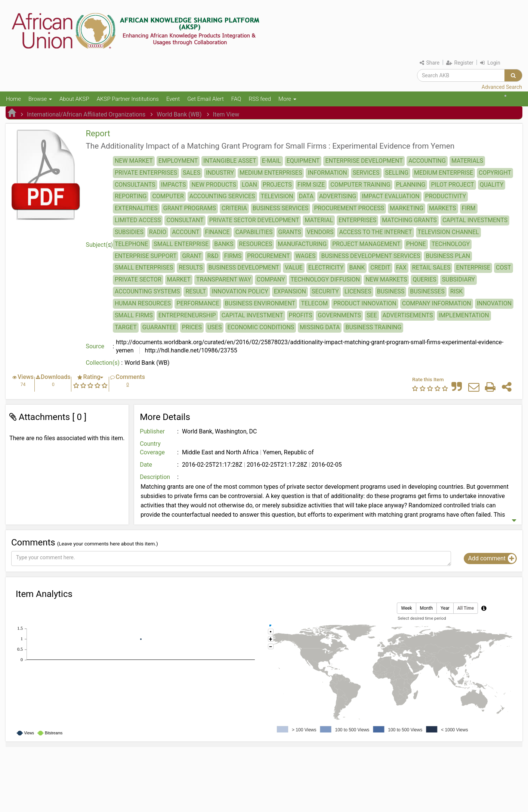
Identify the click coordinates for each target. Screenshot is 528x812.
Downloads (55, 377)
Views (26, 377)
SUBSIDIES (129, 232)
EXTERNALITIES (136, 208)
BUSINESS (391, 291)
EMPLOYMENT (178, 161)
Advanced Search (502, 87)
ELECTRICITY (326, 267)
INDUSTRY (220, 173)
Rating (92, 377)
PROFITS (301, 315)
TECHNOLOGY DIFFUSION (325, 279)
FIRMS (233, 256)
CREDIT (380, 267)
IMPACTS (174, 185)
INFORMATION (327, 173)
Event (173, 99)
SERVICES (366, 173)
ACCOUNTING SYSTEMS (147, 291)
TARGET (126, 327)
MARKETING (407, 208)
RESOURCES (256, 244)
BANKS (224, 244)
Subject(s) (99, 245)
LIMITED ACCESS (138, 220)
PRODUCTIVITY (446, 196)
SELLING (397, 173)
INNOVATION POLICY (240, 291)
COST (503, 267)
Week (406, 608)
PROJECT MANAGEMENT (366, 244)
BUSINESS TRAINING (373, 327)
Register (460, 63)
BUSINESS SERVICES (281, 208)
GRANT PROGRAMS (190, 208)
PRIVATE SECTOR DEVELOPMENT (254, 220)
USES (214, 327)
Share (430, 63)
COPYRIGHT (495, 173)
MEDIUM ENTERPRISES (271, 173)
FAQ (236, 99)
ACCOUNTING (427, 161)
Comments (130, 377)
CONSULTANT (185, 220)
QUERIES (424, 279)
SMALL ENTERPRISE (181, 244)
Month (426, 608)
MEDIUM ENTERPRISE (444, 173)
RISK (457, 291)
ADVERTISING (338, 196)
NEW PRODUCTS (214, 185)
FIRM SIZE (311, 185)
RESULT (196, 291)
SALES (192, 173)
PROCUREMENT (268, 256)
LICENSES (358, 291)
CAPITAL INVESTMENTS (475, 220)
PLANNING (411, 185)
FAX (401, 267)
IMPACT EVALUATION (390, 196)
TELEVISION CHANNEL (448, 232)
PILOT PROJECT (452, 185)
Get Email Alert (206, 99)
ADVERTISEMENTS (408, 315)
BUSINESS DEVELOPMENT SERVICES (370, 256)
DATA (306, 196)
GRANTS (290, 232)
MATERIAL (319, 220)
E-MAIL (271, 161)
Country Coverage (152, 448)
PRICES (192, 327)
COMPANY (271, 279)
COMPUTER (168, 196)
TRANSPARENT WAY (224, 279)
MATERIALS (467, 161)
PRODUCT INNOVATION (365, 303)
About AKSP (74, 99)
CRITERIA (234, 208)
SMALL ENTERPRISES (144, 267)
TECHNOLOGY (451, 244)
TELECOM (314, 303)
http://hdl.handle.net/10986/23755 (190, 350)
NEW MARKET (134, 161)
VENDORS (320, 232)
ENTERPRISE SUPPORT (146, 256)
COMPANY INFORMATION (437, 303)
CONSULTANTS (135, 185)
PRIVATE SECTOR (138, 279)
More (287, 99)
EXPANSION (290, 291)
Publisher (152, 431)
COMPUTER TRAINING (360, 185)
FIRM (469, 208)
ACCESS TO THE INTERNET (375, 232)
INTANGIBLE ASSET (230, 161)
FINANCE (217, 232)
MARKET (179, 279)
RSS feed (260, 99)
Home (13, 99)
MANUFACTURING (302, 244)
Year (445, 608)
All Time (466, 608)
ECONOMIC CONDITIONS (261, 327)
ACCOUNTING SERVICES (222, 196)
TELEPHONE (131, 244)
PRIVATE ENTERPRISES (146, 173)
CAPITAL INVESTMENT (252, 315)
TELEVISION (277, 196)
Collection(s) (103, 363)
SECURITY (325, 291)
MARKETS (443, 208)
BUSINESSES (427, 291)
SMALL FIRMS (134, 315)
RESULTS (191, 267)
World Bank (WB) (179, 114)
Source (95, 346)
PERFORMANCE (198, 303)
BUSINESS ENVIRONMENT (260, 303)
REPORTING (131, 196)
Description (155, 477)
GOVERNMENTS (339, 315)
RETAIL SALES (431, 267)
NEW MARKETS (386, 279)
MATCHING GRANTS (409, 220)
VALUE (294, 267)
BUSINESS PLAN (448, 256)
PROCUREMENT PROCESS (349, 208)
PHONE (416, 244)
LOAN (249, 185)
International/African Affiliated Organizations (86, 114)
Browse (40, 99)
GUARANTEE (159, 327)
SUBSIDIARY (458, 279)
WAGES (306, 256)
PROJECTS (277, 185)
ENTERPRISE (473, 267)
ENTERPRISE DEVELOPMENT (364, 161)
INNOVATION (494, 303)
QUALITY (492, 185)
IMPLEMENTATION (464, 315)
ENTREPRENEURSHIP (187, 315)
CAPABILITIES (254, 232)
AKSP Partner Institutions (128, 99)
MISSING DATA (320, 327)
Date (146, 465)
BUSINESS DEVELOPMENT (244, 267)
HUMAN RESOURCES (143, 303)
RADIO (158, 232)
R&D (213, 256)
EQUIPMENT (303, 161)
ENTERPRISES (357, 220)
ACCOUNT (186, 232)
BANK (357, 267)
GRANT (192, 256)
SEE (372, 315)
